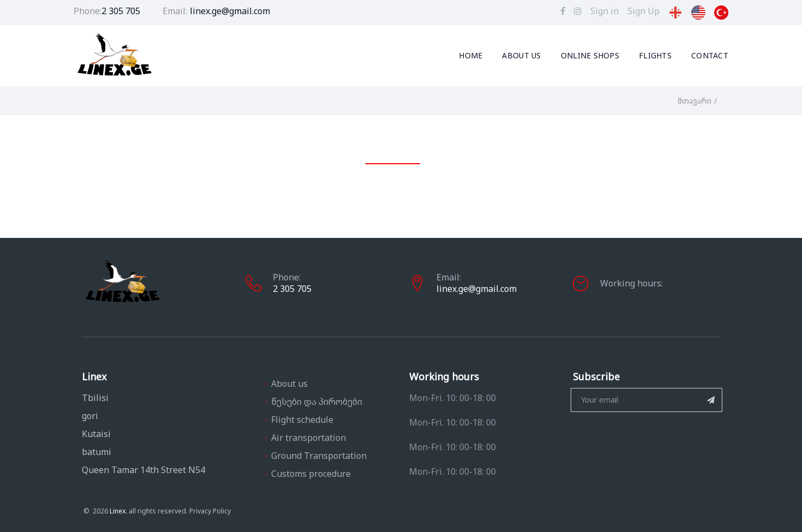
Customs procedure (311, 474)
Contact (710, 56)
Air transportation (309, 438)
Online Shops (590, 56)
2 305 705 (121, 11)
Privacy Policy (180, 511)
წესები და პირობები (317, 402)
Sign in (605, 11)
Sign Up (644, 11)
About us (521, 56)
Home (471, 56)
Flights (655, 56)
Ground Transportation (319, 456)
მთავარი (695, 101)
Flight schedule (302, 420)
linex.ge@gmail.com (230, 11)
